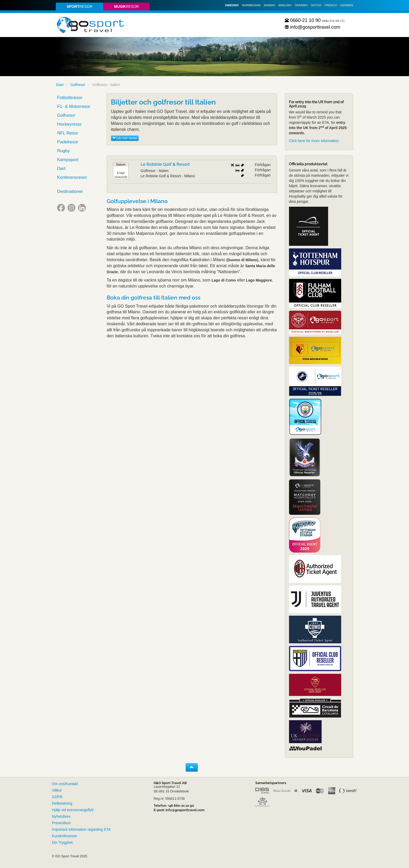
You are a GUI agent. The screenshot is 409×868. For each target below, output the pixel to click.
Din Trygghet (62, 842)
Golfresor (78, 85)
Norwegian (251, 5)
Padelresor (68, 142)
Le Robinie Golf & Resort (165, 164)
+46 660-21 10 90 (181, 806)
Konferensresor (72, 177)
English (285, 5)
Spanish (301, 5)
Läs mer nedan (125, 138)
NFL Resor (68, 133)
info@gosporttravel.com (313, 27)
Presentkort (61, 823)
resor (80, 7)
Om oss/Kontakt (65, 784)
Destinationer (70, 191)
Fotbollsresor (70, 98)
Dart (61, 169)
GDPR (57, 797)
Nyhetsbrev (61, 816)
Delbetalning (62, 803)
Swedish (232, 5)
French (331, 5)
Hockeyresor (69, 124)
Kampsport (68, 160)
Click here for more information (314, 141)
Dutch (316, 5)
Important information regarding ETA (81, 829)
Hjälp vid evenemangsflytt (73, 810)
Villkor (57, 790)
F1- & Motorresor (74, 106)
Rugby (64, 151)
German (347, 5)
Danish (269, 5)
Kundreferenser (65, 836)
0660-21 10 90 (303, 20)
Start (60, 85)
